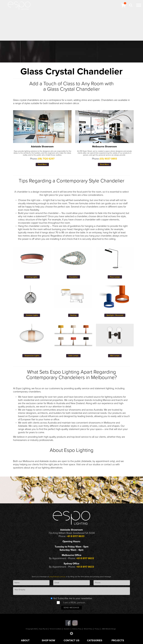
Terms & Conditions (55, 630)
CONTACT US (71, 641)
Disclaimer (67, 630)
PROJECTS (118, 641)
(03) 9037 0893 (108, 159)
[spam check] (58, 603)
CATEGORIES (95, 641)
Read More (42, 164)
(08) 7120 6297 (46, 159)
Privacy (98, 630)
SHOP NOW (48, 641)
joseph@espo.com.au (58, 577)
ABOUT (25, 641)
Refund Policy (89, 630)
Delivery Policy (77, 630)
